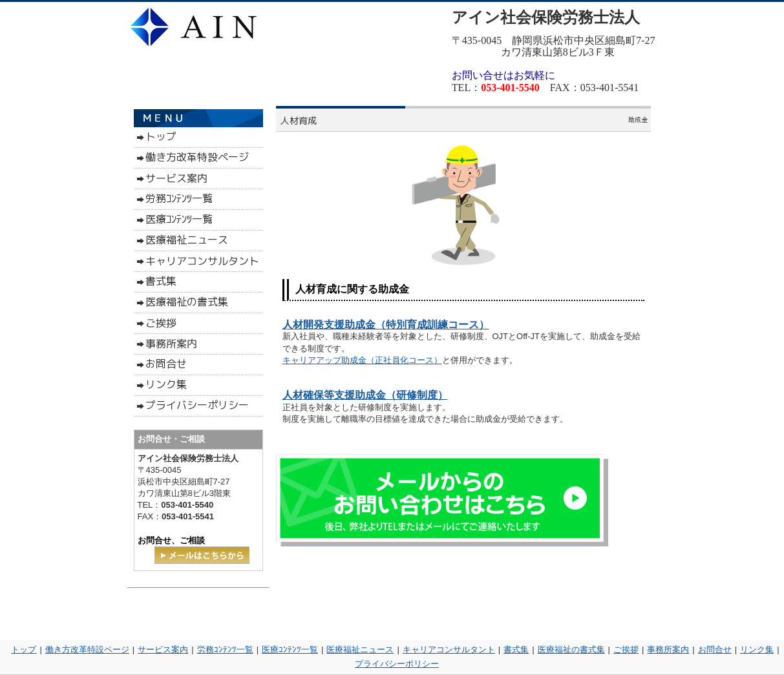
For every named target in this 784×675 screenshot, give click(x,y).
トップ (24, 649)
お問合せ (715, 649)
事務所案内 (668, 649)
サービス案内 (163, 649)
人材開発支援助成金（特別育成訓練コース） (386, 325)
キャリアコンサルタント (449, 649)
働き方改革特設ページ (87, 649)
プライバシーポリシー (397, 664)
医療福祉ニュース (360, 649)
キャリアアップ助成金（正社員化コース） (362, 360)
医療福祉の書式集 (571, 649)
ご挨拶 (626, 649)
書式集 (516, 649)
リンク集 (757, 649)
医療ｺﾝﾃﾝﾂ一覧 (290, 649)
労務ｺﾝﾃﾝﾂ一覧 (225, 649)
